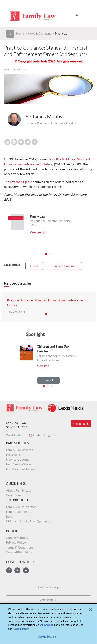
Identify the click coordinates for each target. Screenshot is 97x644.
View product (38, 232)
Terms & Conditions (20, 547)
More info (43, 366)
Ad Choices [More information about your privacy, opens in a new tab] (47, 627)
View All (48, 380)
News (34, 266)
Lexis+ (10, 516)
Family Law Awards (19, 450)
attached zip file (21, 182)
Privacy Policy (16, 542)
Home (20, 33)
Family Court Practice (21, 507)
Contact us (14, 495)
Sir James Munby (44, 116)
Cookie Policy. (21, 631)
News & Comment (39, 33)
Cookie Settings (17, 538)
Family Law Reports (20, 511)
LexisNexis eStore (18, 464)
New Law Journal (18, 459)
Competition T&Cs (19, 552)
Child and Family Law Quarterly (28, 521)
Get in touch (81, 424)
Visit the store (48, 600)
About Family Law (19, 490)
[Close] (91, 612)
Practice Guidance (64, 266)
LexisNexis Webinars (20, 469)
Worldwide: (15, 435)
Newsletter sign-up (48, 587)
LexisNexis (13, 455)
